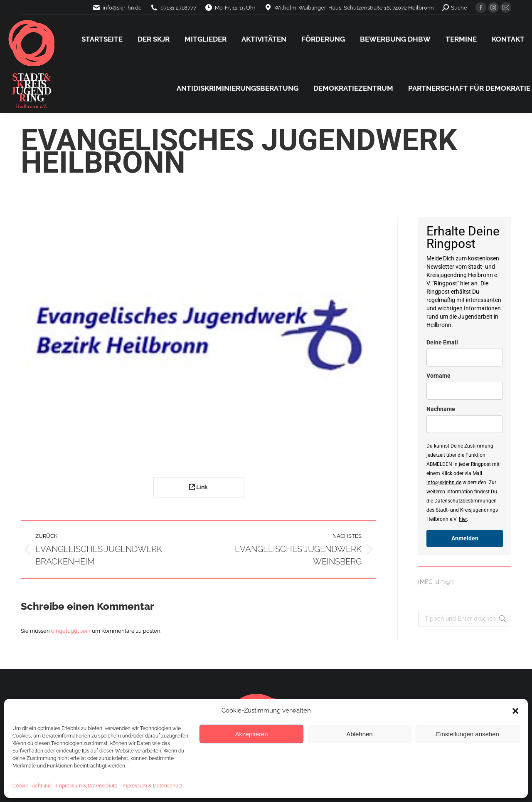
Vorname (438, 376)
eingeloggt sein (71, 631)
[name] (465, 391)
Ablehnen (359, 734)
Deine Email (442, 342)
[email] (465, 358)
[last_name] (465, 424)
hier (463, 519)
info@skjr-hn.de (444, 483)
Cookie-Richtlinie (32, 786)
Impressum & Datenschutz (87, 786)
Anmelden (465, 538)
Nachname (441, 409)
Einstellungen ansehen (468, 734)
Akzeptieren (251, 734)
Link (198, 487)
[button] (515, 711)
